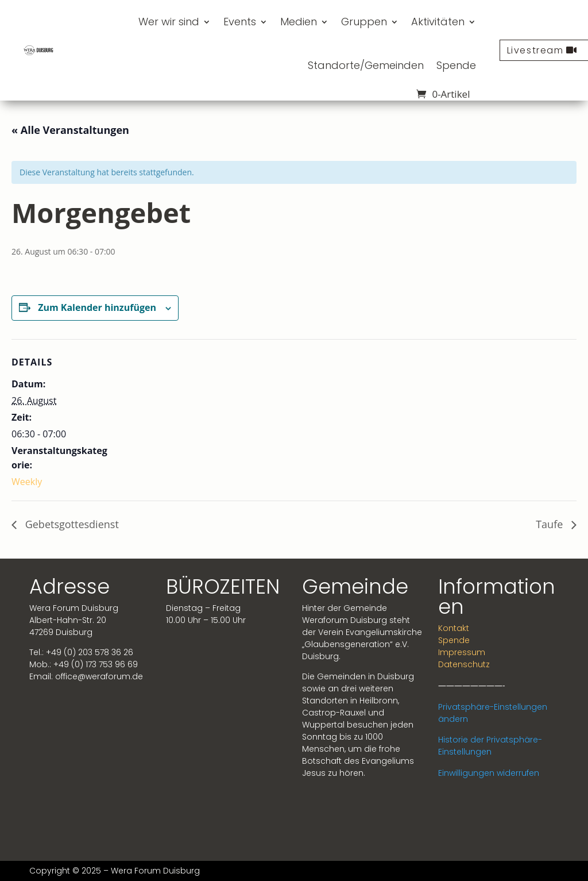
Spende (456, 65)
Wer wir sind (169, 22)
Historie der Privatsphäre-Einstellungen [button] (490, 746)
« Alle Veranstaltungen (70, 130)
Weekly (27, 482)
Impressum (462, 652)
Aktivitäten (438, 22)
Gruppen (364, 22)
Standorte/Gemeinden (366, 65)
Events (240, 22)
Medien (299, 22)
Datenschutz (464, 664)
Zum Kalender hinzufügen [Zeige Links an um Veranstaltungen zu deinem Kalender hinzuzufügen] (97, 307)
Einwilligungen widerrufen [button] (489, 773)
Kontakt (454, 628)
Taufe (551, 524)
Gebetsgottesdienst (71, 524)
